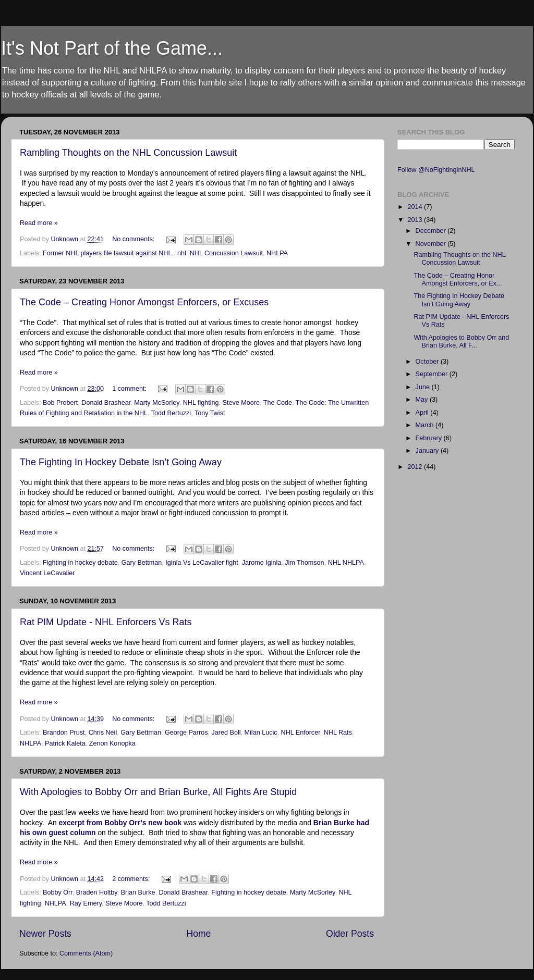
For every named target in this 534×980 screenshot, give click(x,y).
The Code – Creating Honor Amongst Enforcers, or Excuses (144, 302)
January (428, 451)
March (426, 425)
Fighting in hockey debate (80, 563)
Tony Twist (210, 413)
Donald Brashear (106, 403)
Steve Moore (241, 403)
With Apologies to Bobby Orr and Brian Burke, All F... (461, 342)
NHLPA (277, 253)
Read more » (39, 223)
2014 (416, 207)
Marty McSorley (157, 403)
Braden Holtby (97, 892)
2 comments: (132, 879)
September (433, 374)
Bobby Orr (58, 892)
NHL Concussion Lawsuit (226, 253)
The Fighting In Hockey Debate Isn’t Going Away (121, 462)
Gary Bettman (142, 563)
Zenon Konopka (112, 743)
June (424, 387)
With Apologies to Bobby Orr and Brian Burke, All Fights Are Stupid (158, 792)
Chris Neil (103, 733)
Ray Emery (86, 903)
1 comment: (130, 389)
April (423, 413)
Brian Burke (138, 892)
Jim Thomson (304, 563)
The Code (278, 403)
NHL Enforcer (301, 733)
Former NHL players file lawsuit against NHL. (108, 253)
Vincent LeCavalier (47, 573)
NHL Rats (338, 733)
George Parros (186, 733)
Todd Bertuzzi (171, 413)
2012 (416, 467)
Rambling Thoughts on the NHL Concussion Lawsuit (128, 153)
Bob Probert (60, 403)
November (432, 244)
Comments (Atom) (86, 953)
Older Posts (350, 934)
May (423, 400)
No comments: (134, 239)
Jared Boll (226, 733)
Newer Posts (45, 934)
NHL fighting (201, 403)
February (430, 438)
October (428, 362)
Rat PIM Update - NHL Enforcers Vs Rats (106, 622)
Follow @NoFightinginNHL (436, 170)
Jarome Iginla (262, 563)
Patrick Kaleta (65, 743)
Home (198, 934)
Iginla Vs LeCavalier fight (202, 563)
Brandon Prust (64, 733)
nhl (182, 253)
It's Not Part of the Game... (112, 48)
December (432, 231)
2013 (416, 220)
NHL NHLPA (346, 563)
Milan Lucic (261, 733)
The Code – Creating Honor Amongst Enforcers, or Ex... (458, 280)
